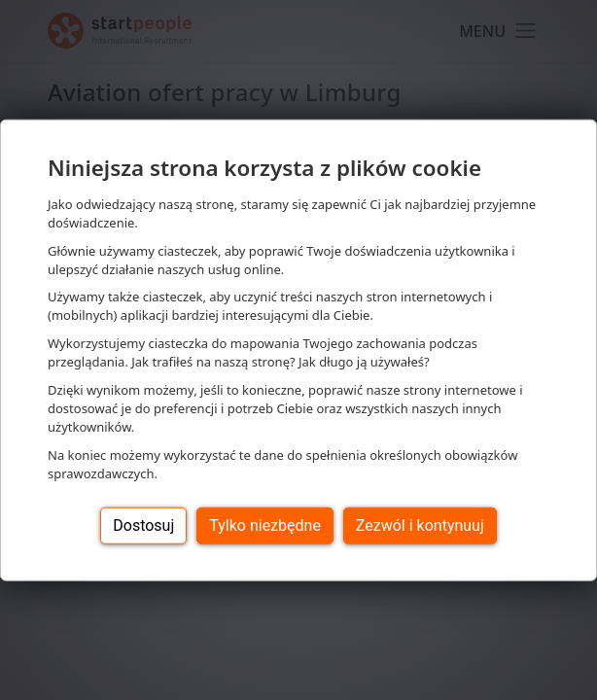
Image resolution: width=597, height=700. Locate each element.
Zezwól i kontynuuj (420, 525)
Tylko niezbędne (265, 525)
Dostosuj (143, 525)
